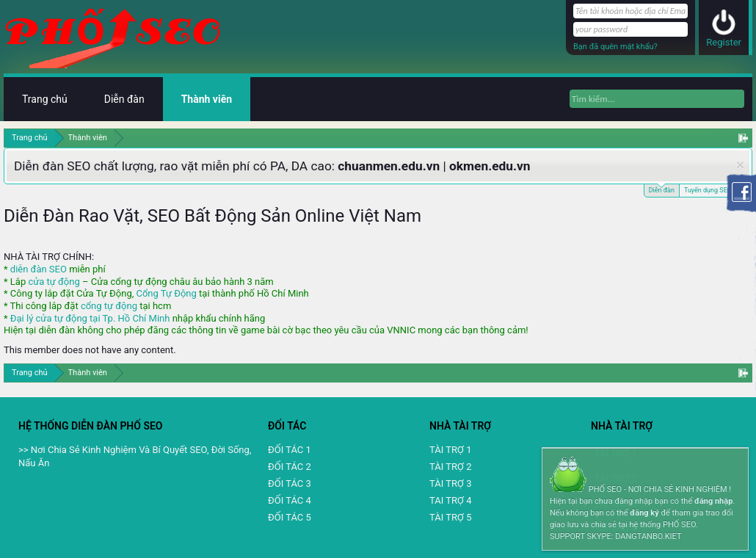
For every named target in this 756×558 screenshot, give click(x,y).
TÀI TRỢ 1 (450, 450)
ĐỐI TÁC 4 (290, 500)
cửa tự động (54, 282)
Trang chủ (45, 99)
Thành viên (207, 99)
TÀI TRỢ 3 (450, 483)
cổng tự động (109, 306)
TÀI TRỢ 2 (450, 467)
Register (724, 42)
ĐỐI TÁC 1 (290, 450)
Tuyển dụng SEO (708, 190)
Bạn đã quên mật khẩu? (615, 47)
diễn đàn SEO (39, 269)
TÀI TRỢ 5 (450, 517)
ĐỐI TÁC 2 (290, 467)
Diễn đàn (662, 189)
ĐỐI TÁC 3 (290, 483)
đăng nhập (713, 501)
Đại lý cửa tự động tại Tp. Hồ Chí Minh (90, 318)
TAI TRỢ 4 (450, 500)
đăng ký (644, 513)
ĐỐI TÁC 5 (290, 517)
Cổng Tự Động (166, 293)
